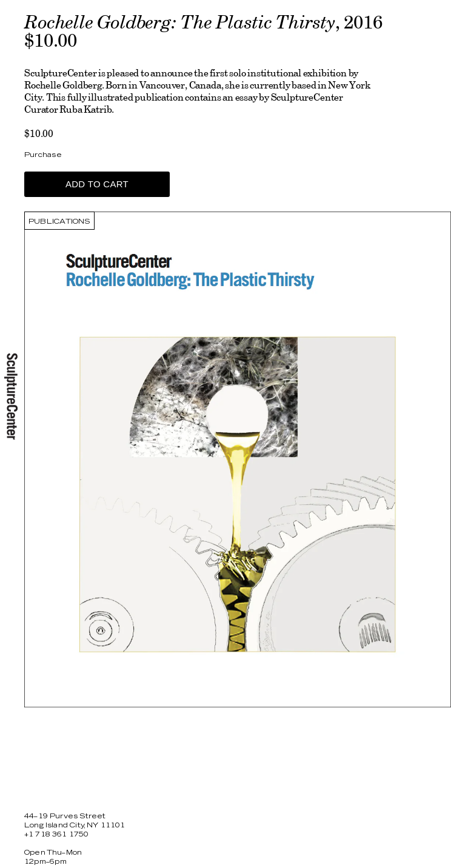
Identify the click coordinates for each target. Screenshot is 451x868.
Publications (59, 222)
